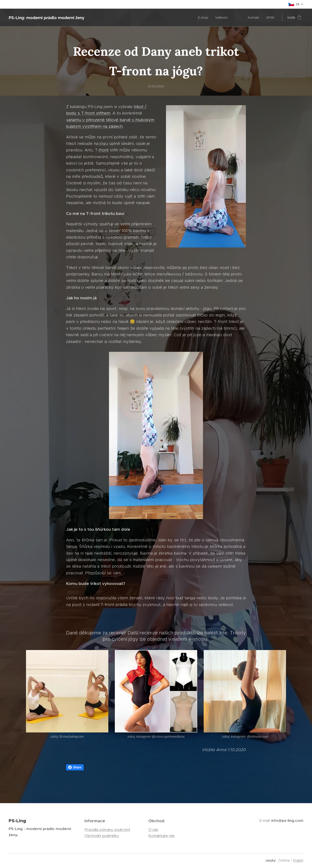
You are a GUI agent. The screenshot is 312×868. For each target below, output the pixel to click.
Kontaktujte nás (162, 836)
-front (103, 150)
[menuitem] (204, 18)
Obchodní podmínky (102, 836)
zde (223, 633)
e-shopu (198, 639)
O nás (153, 830)
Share (75, 767)
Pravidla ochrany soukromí (107, 830)
